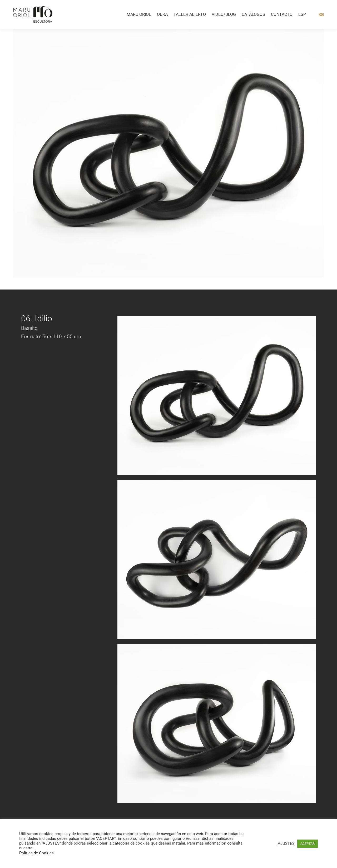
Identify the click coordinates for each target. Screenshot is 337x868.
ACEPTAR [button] (308, 844)
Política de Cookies (36, 853)
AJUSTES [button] (286, 844)
